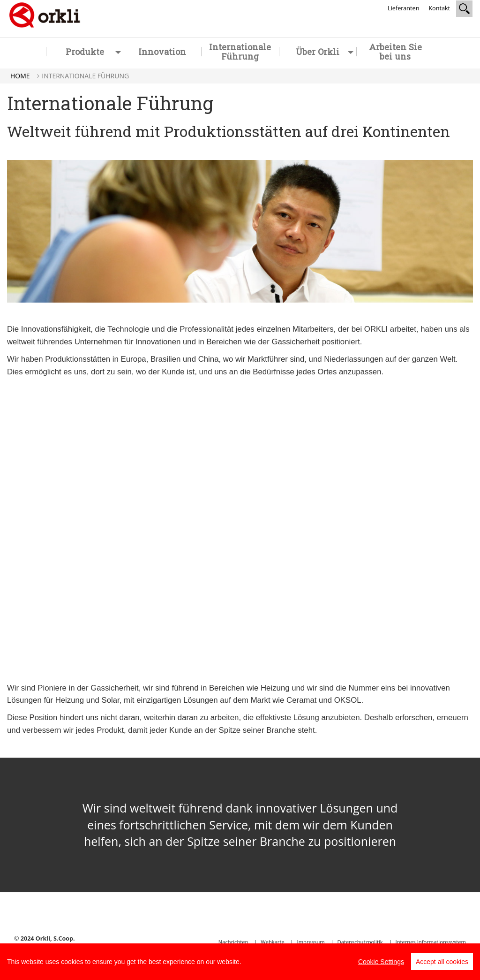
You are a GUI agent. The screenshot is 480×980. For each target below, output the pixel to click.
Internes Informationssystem (431, 942)
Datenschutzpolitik (360, 942)
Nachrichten (233, 942)
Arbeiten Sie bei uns (395, 52)
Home (20, 76)
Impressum (311, 942)
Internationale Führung (240, 52)
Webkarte (272, 942)
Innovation (162, 52)
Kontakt (439, 8)
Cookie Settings (381, 962)
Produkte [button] (93, 52)
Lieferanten (403, 8)
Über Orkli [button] (325, 52)
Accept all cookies (442, 962)
